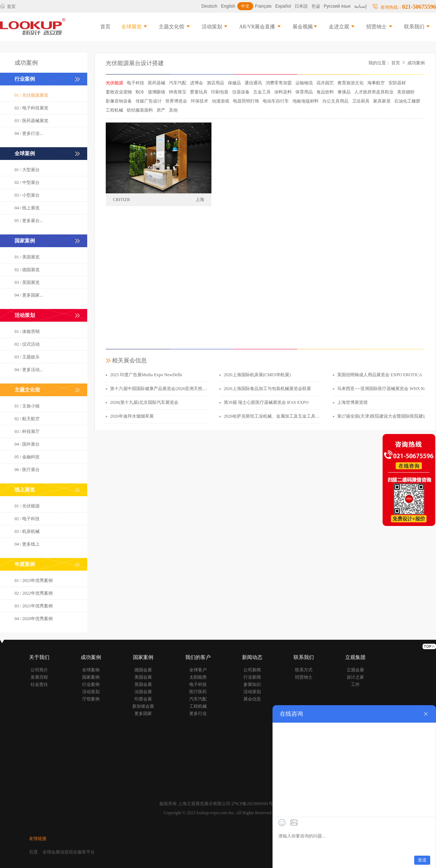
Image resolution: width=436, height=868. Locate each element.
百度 (33, 852)
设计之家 (355, 677)
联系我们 (417, 27)
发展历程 (39, 677)
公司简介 (39, 670)
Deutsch (209, 6)
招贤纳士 (380, 27)
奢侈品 (344, 92)
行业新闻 (252, 677)
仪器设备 (241, 92)
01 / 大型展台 (27, 170)
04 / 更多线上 (27, 544)
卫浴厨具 (361, 101)
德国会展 (143, 670)
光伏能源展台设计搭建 (135, 63)
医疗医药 (198, 692)
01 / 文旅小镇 (27, 406)
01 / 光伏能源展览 (31, 95)
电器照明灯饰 (246, 101)
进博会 (197, 83)
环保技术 (199, 101)
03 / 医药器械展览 (31, 121)
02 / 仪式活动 (27, 344)
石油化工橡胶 (407, 101)
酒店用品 (215, 83)
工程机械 (114, 110)
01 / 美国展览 (27, 257)
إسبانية (360, 6)
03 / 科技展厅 (27, 431)
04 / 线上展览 (27, 208)
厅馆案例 (91, 699)
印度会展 (143, 699)
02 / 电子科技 (27, 519)
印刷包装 (220, 92)
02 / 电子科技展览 (31, 108)
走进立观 (342, 27)
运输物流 (304, 83)
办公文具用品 (335, 101)
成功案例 (416, 63)
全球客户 (198, 670)
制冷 (140, 92)
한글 (316, 6)
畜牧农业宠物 (119, 92)
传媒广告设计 (149, 101)
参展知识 (252, 684)
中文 (245, 6)
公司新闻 (252, 670)
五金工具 (262, 92)
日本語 (301, 6)
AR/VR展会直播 (260, 27)
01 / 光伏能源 (27, 506)
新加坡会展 (143, 706)
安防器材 (397, 83)
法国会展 (143, 692)
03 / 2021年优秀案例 (34, 606)
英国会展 (143, 684)
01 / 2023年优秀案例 (34, 580)
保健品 (234, 83)
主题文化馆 (175, 27)
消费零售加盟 (279, 83)
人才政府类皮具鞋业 (374, 92)
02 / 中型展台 (27, 182)
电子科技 (136, 83)
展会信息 (252, 699)
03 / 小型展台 (27, 195)
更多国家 (143, 714)
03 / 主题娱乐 (27, 357)
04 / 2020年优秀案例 (34, 619)
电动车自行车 (276, 101)
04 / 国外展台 (27, 444)
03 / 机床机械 (27, 531)
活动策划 (215, 27)
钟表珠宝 (178, 92)
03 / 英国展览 (27, 282)
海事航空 (376, 83)
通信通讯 (253, 83)
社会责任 (39, 684)
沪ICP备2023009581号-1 (254, 804)
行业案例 (91, 684)
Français (263, 6)
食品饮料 (325, 92)
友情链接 (38, 839)
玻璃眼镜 (157, 92)
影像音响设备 (119, 101)
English (228, 6)
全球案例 (91, 670)
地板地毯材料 (306, 101)
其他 (173, 110)
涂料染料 (283, 92)
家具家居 (382, 101)
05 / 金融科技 (27, 457)
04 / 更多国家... (29, 295)
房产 (161, 110)
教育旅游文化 (351, 83)
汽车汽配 (178, 83)
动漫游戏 (221, 101)
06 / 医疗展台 (27, 470)
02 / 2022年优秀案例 (34, 593)
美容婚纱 (406, 92)
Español (283, 6)
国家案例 (91, 677)
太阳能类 (198, 677)
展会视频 (305, 27)
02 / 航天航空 (27, 419)
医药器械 (157, 83)
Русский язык (337, 6)
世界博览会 (176, 101)
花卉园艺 (325, 83)
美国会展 (143, 677)
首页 (8, 6)
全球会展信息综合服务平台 (69, 852)
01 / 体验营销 (27, 331)
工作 (355, 684)
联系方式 (304, 670)
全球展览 (135, 27)
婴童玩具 (199, 92)
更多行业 (198, 714)
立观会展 (355, 670)
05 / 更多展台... (29, 221)
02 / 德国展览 (27, 270)
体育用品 (304, 92)
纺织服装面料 (140, 110)
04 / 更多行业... (29, 133)
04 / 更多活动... (29, 370)
